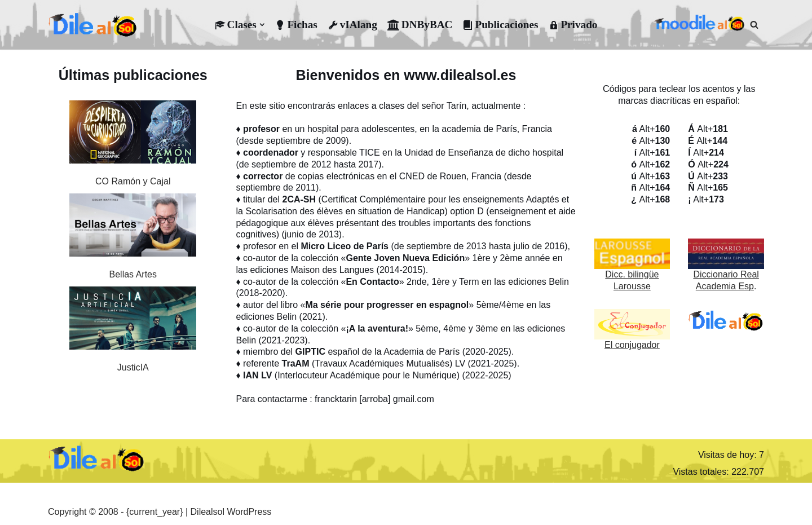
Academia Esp (725, 286)
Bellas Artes (133, 274)
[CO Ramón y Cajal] (133, 134)
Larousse (632, 286)
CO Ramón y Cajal (133, 181)
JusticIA (133, 367)
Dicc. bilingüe (632, 274)
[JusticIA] (133, 320)
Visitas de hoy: (729, 455)
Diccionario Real (726, 274)
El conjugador (632, 345)
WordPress (249, 512)
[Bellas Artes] (133, 227)
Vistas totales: (702, 472)
